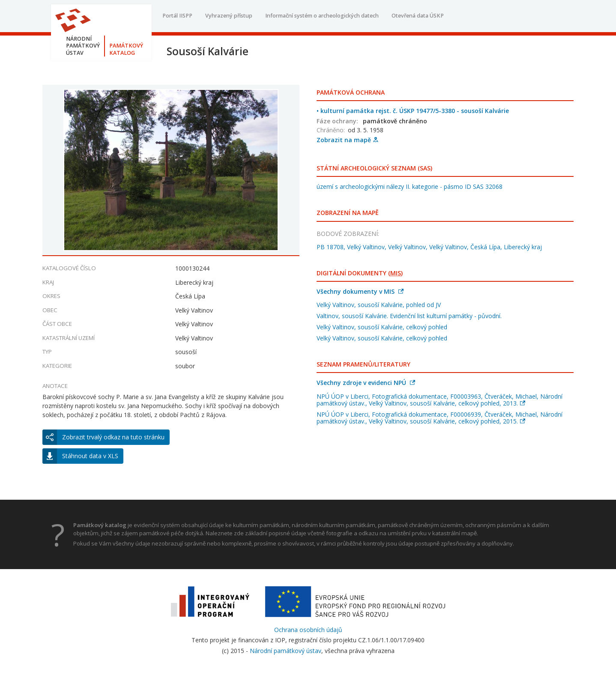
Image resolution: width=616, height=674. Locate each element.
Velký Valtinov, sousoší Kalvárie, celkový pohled (382, 327)
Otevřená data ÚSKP (418, 16)
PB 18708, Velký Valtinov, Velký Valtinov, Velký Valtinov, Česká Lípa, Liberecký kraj (429, 247)
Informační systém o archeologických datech (322, 16)
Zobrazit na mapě (347, 140)
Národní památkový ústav (286, 651)
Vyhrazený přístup (229, 16)
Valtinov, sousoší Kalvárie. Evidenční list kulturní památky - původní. (409, 316)
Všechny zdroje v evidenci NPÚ (366, 383)
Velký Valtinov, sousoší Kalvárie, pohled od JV (379, 305)
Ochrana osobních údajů (308, 630)
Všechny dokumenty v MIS (360, 291)
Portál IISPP (177, 16)
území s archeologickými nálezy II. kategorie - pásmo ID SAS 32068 (410, 186)
